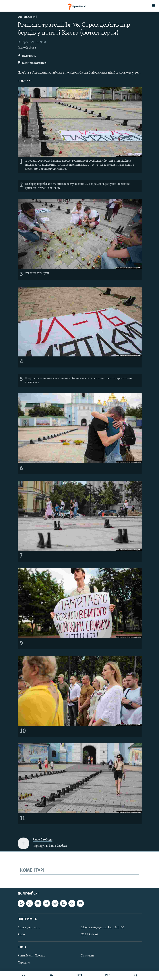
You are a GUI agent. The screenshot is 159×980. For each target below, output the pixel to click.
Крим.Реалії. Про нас (31, 956)
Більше (25, 81)
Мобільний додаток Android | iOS (103, 928)
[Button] (27, 57)
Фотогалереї (27, 17)
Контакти (88, 956)
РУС (108, 975)
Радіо (21, 935)
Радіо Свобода (27, 48)
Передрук (24, 963)
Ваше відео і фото (29, 928)
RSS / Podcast (90, 935)
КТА (80, 975)
